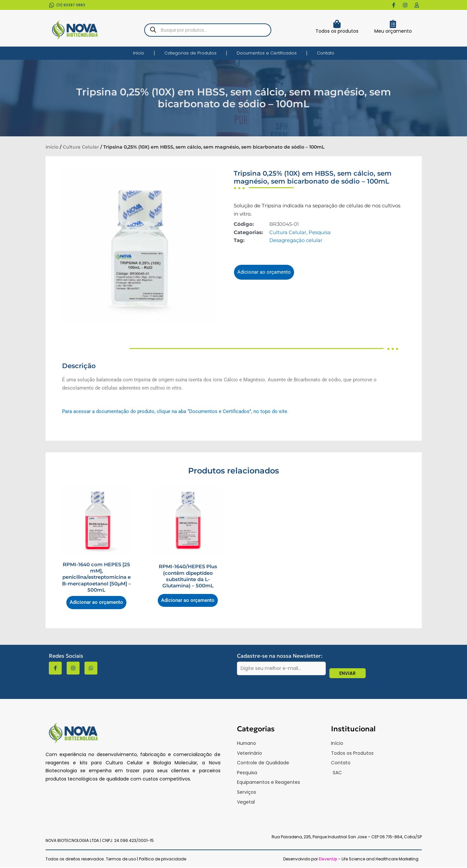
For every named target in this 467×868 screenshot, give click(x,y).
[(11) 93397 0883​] (52, 5)
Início (139, 53)
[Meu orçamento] (393, 24)
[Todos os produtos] (337, 24)
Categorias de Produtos (190, 53)
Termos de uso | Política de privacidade (146, 860)
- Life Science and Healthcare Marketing (369, 860)
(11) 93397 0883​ (71, 5)
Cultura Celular (81, 147)
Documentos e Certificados (267, 53)
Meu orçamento (393, 31)
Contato (326, 53)
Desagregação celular (296, 240)
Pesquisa (320, 232)
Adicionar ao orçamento (264, 272)
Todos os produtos (337, 31)
